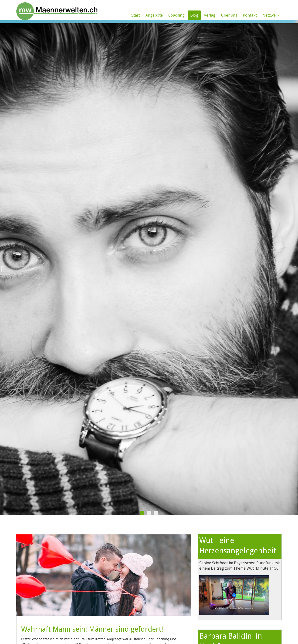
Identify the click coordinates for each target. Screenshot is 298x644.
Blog (194, 15)
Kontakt (250, 15)
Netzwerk (271, 15)
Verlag (210, 15)
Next (293, 269)
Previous (5, 269)
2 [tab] (149, 513)
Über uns (229, 15)
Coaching (176, 15)
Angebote (154, 15)
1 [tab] (142, 513)
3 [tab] (156, 513)
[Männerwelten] (57, 10)
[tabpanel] (149, 269)
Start (136, 15)
